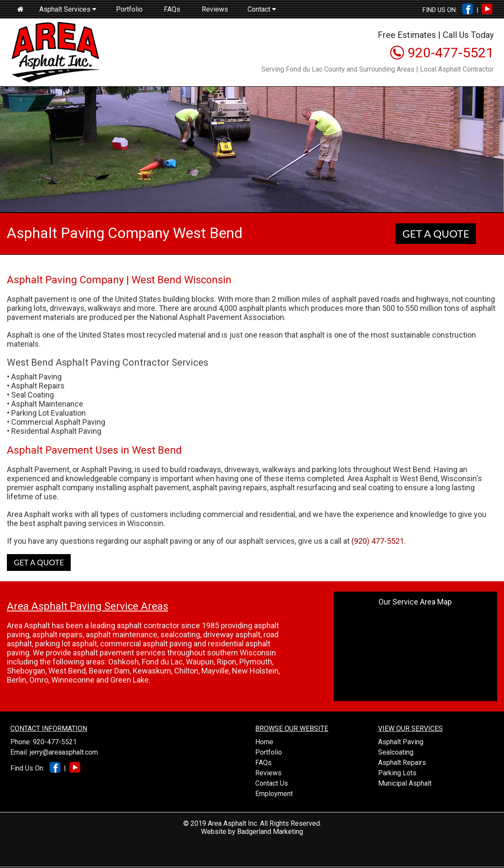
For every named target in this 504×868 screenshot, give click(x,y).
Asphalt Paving (401, 742)
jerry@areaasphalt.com (64, 752)
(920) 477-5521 (378, 541)
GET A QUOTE (436, 233)
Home (264, 742)
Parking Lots (397, 773)
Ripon (227, 662)
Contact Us (272, 783)
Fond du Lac (162, 662)
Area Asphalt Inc (232, 823)
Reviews (215, 9)
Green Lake (130, 680)
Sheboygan (26, 671)
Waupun (200, 662)
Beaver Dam (109, 671)
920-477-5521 (451, 53)
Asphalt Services (68, 9)
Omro (39, 680)
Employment (274, 794)
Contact (262, 9)
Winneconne (73, 680)
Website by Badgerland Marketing (252, 832)
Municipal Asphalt (405, 783)
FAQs (172, 9)
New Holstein (255, 671)
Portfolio (129, 9)
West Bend (67, 671)
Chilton (186, 671)
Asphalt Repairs (402, 763)
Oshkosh (124, 662)
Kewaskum (152, 671)
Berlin (17, 680)
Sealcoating (396, 752)
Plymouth (256, 662)
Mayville (215, 671)
